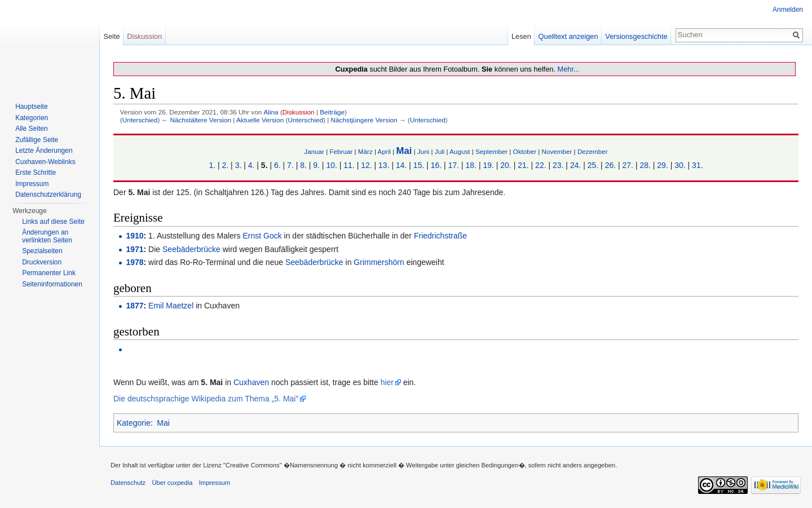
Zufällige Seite (37, 140)
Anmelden (788, 10)
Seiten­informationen (52, 284)
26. (610, 165)
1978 (134, 262)
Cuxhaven (251, 382)
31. (697, 165)
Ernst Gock (262, 236)
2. (226, 165)
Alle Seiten (31, 129)
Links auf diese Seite (53, 222)
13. (384, 165)
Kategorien (32, 118)
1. (212, 165)
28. (645, 165)
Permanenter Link (49, 273)
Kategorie (134, 423)
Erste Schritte (36, 173)
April (384, 151)
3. (239, 165)
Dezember (593, 151)
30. (680, 165)
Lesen (521, 36)
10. (331, 165)
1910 (134, 236)
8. (303, 165)
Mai (404, 151)
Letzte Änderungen (44, 151)
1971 (134, 249)
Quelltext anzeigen (568, 36)
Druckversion (42, 262)
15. (419, 165)
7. (290, 165)
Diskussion (299, 112)
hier (387, 382)
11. (349, 165)
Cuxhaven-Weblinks (45, 162)
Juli (440, 151)
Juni (423, 151)
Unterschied (140, 120)
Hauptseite (31, 107)
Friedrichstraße (440, 236)
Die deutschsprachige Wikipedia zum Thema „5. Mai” (206, 399)
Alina (271, 112)
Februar (341, 151)
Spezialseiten (42, 251)
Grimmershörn (379, 262)
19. (488, 165)
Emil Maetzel (171, 306)
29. (662, 165)
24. (575, 165)
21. (523, 165)
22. (540, 165)
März (365, 151)
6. (277, 165)
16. (436, 165)
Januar (314, 151)
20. (506, 165)
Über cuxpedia (172, 483)
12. (366, 165)
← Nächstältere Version (197, 120)
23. (558, 165)
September (491, 151)
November (557, 151)
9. (316, 165)
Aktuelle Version (260, 120)
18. (471, 165)
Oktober (525, 151)
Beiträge (332, 112)
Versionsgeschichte (636, 36)
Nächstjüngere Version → (369, 120)
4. (251, 165)
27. (628, 165)
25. (593, 165)
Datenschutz (128, 483)
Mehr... (568, 69)
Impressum (32, 184)
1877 (134, 306)
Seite (111, 36)
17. (454, 165)
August (460, 151)
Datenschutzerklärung (48, 195)
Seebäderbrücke (191, 249)
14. (401, 165)
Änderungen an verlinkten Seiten (47, 236)
